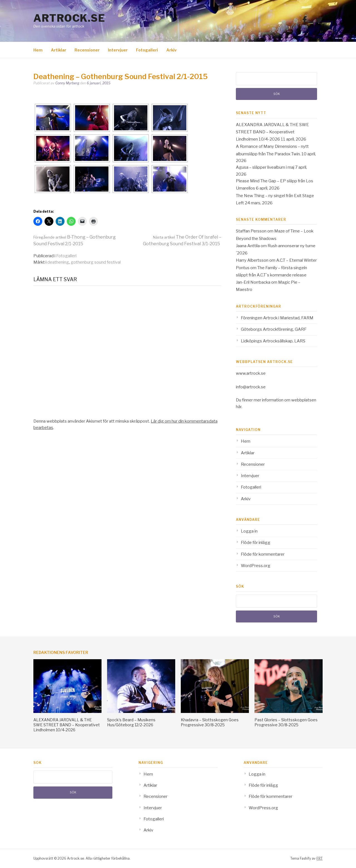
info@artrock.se (251, 387)
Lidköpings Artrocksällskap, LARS (273, 341)
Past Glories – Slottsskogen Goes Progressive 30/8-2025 (286, 722)
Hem (38, 50)
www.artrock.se (251, 373)
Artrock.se (69, 18)
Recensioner (87, 50)
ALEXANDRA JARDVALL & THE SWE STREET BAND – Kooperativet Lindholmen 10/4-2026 (272, 132)
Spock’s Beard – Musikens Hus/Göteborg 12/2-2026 (131, 722)
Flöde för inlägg (256, 543)
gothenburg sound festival (96, 262)
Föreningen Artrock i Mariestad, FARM (277, 318)
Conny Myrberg (67, 83)
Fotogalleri (147, 50)
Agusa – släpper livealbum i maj (265, 167)
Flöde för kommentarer (263, 554)
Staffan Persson (251, 231)
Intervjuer (118, 50)
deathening (58, 262)
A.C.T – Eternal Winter (296, 260)
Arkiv (171, 50)
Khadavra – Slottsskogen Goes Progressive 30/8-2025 (210, 722)
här (239, 407)
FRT (320, 858)
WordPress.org (256, 566)
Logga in (249, 531)
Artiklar (59, 50)
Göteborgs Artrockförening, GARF (274, 329)
